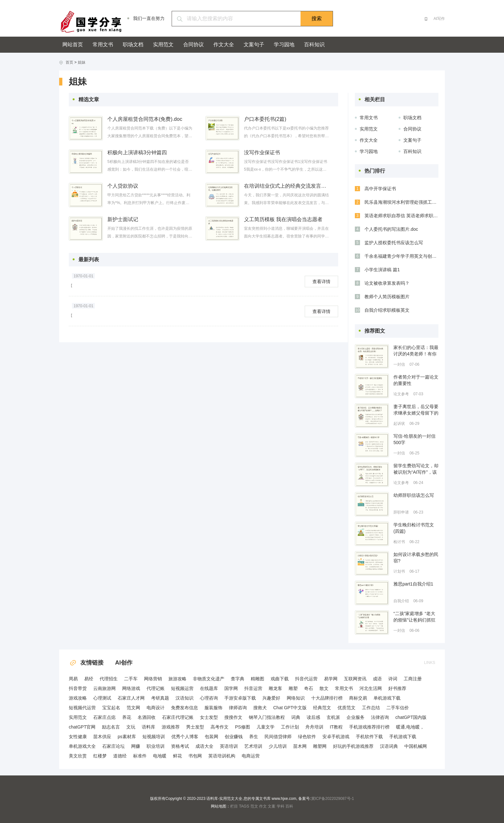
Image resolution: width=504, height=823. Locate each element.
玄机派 (333, 717)
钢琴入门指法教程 (267, 717)
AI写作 (439, 19)
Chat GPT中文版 (290, 708)
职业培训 (156, 746)
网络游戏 (131, 688)
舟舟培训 (314, 727)
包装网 (212, 737)
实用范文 (163, 45)
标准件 (140, 756)
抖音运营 (253, 688)
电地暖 (160, 756)
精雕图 (257, 679)
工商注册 (413, 679)
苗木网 (300, 746)
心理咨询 (209, 698)
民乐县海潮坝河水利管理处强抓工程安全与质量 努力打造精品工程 (401, 202)
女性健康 (78, 737)
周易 (73, 679)
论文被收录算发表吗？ (387, 283)
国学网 (231, 688)
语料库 (148, 727)
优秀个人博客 (185, 737)
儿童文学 (265, 727)
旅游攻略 (177, 679)
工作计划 (290, 727)
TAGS (244, 806)
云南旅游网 (104, 688)
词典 (296, 717)
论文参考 (401, 394)
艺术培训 (253, 746)
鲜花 (177, 756)
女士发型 (209, 717)
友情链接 (86, 663)
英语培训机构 (222, 756)
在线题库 (209, 688)
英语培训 (229, 746)
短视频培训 (154, 737)
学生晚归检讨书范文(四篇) (414, 528)
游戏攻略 (78, 698)
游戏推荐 (171, 727)
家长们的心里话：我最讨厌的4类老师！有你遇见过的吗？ (416, 351)
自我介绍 (401, 601)
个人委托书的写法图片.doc (391, 229)
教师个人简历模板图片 (387, 297)
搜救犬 (260, 708)
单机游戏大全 (82, 746)
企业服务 (355, 717)
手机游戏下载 (403, 737)
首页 (69, 62)
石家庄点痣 (104, 717)
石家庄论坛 (113, 746)
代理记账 (156, 688)
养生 (254, 737)
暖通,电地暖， (410, 727)
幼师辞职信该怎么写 (414, 495)
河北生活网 (371, 688)
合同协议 (194, 45)
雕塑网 (320, 746)
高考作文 (220, 727)
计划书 (399, 571)
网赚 (136, 746)
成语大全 (204, 746)
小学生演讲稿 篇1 (382, 270)
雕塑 (293, 688)
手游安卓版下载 (240, 698)
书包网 (195, 756)
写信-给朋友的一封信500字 (414, 439)
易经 (89, 679)
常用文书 (103, 45)
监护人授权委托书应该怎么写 (394, 243)
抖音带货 (78, 688)
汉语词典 (389, 746)
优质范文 (346, 708)
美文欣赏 (78, 756)
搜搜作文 (233, 717)
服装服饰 (213, 708)
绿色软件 (307, 737)
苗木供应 (102, 737)
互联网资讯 (355, 679)
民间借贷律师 (278, 737)
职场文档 (133, 45)
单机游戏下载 (387, 698)
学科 (281, 806)
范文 (254, 806)
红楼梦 (100, 756)
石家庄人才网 (131, 698)
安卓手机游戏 (336, 737)
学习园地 (284, 45)
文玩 (131, 727)
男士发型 (195, 727)
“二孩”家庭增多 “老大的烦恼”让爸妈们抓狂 (414, 617)
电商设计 (156, 708)
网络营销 (153, 679)
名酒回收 (147, 717)
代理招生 (109, 679)
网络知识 (296, 698)
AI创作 (124, 663)
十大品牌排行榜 (327, 698)
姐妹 (82, 62)
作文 (263, 806)
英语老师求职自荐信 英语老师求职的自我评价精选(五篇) (401, 216)
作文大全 (224, 45)
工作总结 (371, 708)
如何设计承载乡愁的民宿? (416, 558)
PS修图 (243, 727)
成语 (377, 679)
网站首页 (73, 45)
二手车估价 (398, 708)
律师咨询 (238, 708)
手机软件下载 (369, 737)
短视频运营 (182, 688)
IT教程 (336, 727)
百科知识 (314, 45)
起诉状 (399, 424)
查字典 (238, 679)
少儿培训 (278, 746)
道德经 (120, 756)
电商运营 (251, 756)
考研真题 (160, 698)
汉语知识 (184, 698)
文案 (272, 806)
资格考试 (180, 746)
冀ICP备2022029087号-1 (333, 799)
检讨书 (399, 542)
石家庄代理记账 (178, 717)
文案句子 (254, 45)
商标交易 (358, 698)
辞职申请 (401, 512)
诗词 (393, 679)
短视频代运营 (82, 708)
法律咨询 (380, 717)
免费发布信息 (184, 708)
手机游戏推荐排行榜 (369, 727)
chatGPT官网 (82, 727)
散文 (324, 688)
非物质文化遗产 (209, 679)
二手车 (131, 679)
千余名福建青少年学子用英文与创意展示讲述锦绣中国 (401, 256)
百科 (289, 806)
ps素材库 (127, 737)
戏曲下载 (280, 679)
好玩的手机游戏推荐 (353, 746)
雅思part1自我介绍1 (413, 584)
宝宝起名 (111, 708)
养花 (127, 717)
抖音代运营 (306, 679)
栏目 (234, 806)
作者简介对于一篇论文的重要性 (416, 380)
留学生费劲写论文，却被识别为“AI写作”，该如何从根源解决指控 (416, 469)
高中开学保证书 (380, 189)
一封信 (399, 364)
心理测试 (102, 698)
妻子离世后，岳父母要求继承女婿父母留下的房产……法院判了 (416, 410)
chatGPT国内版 (411, 717)
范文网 (133, 708)
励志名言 (111, 727)
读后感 (313, 717)
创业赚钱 (234, 737)
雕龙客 (275, 688)
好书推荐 (397, 688)
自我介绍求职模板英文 (387, 310)
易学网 (331, 679)
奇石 (309, 688)
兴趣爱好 (271, 698)
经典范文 (322, 708)
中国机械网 (416, 746)
